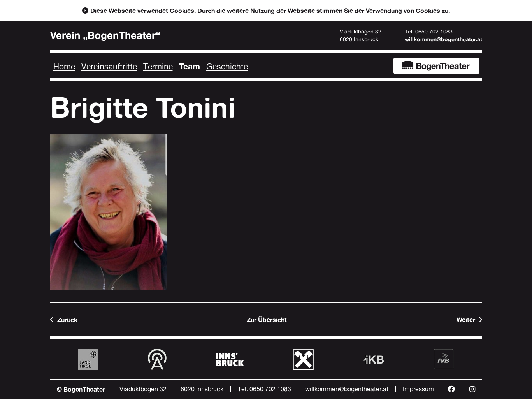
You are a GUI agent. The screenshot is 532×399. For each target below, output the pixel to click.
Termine (158, 66)
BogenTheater (436, 66)
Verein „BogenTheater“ (105, 35)
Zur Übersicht (267, 320)
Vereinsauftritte (109, 66)
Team (190, 66)
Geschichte (227, 66)
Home (64, 66)
